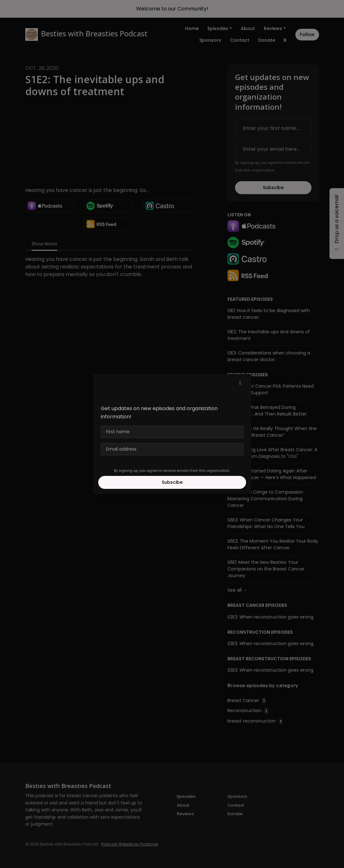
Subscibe (172, 482)
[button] (240, 383)
